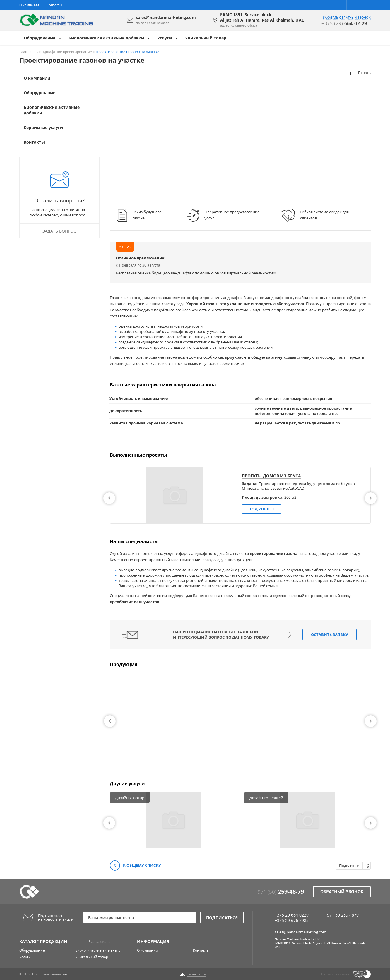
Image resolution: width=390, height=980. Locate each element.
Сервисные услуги (43, 127)
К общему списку (135, 866)
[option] (240, 495)
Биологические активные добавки (106, 38)
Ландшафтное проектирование (65, 52)
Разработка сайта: (336, 974)
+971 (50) (279, 892)
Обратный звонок (342, 892)
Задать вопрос (59, 231)
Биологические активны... (98, 950)
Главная (26, 52)
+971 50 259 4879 (342, 915)
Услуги (165, 38)
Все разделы (99, 942)
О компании (29, 5)
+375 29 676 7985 (292, 920)
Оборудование (40, 38)
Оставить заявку (330, 635)
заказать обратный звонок (347, 18)
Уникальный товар (206, 38)
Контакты (54, 5)
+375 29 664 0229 (292, 915)
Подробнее (262, 509)
